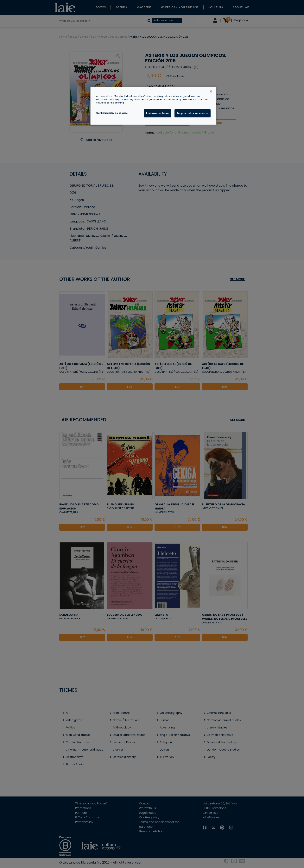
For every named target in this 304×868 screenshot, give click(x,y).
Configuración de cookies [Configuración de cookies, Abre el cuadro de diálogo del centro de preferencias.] (112, 113)
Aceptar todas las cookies (193, 113)
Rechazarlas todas (158, 113)
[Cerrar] (211, 91)
